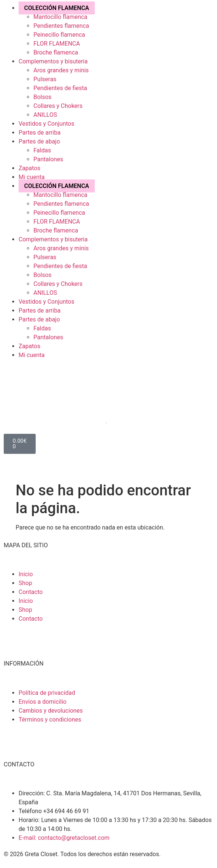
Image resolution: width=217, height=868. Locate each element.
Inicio (26, 574)
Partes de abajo (39, 141)
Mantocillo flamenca (60, 17)
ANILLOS (45, 115)
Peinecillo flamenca (59, 35)
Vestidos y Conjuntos (46, 124)
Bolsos (43, 97)
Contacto (31, 592)
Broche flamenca (56, 52)
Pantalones (48, 159)
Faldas (42, 150)
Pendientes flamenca (61, 26)
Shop (25, 583)
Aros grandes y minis (61, 70)
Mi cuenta (32, 177)
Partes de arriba (40, 133)
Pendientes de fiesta (60, 88)
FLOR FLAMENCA (57, 44)
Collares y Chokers (58, 106)
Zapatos (29, 168)
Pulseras (45, 79)
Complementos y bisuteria (53, 61)
